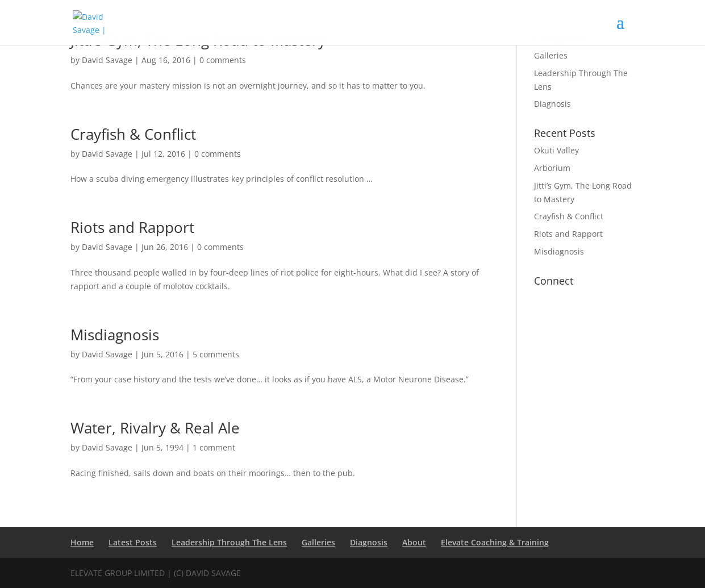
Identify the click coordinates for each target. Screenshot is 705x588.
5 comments (216, 354)
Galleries (551, 55)
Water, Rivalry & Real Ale (155, 428)
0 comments (223, 60)
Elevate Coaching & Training (495, 542)
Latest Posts (133, 542)
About (414, 542)
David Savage (107, 60)
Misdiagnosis (115, 335)
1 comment (214, 447)
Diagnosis (552, 104)
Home (82, 542)
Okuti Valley (556, 150)
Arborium (552, 168)
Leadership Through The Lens (229, 542)
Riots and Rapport (132, 227)
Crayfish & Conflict (133, 134)
